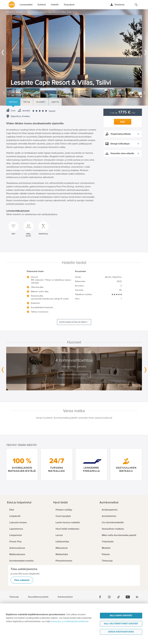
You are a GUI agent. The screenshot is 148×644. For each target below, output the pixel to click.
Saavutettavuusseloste (38, 597)
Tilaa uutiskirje (22, 580)
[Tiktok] (119, 597)
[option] (74, 51)
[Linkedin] (137, 597)
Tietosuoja (14, 597)
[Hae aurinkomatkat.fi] (136, 5)
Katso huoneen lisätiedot (74, 375)
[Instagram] (109, 597)
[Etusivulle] (12, 5)
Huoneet (41, 102)
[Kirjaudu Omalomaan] (117, 5)
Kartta (55, 102)
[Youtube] (128, 597)
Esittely (13, 102)
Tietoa (27, 102)
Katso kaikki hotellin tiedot (73, 322)
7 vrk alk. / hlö (123, 113)
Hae (123, 122)
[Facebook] (100, 597)
